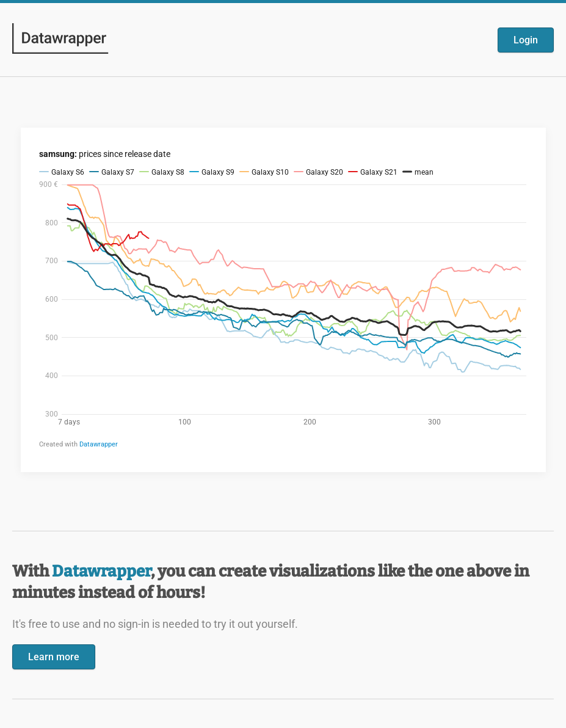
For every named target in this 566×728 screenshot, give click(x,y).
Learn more (54, 657)
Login (526, 40)
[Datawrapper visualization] (283, 299)
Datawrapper (101, 571)
